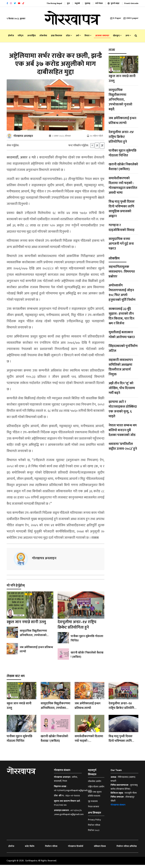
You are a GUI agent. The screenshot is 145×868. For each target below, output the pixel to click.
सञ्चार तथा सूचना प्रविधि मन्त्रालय (95, 797)
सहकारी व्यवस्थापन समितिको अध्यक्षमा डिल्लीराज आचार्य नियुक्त (121, 367)
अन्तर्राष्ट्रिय (32, 36)
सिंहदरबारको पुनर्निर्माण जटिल (123, 348)
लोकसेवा (43, 36)
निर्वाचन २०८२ (94, 833)
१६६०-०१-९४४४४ (73, 799)
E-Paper (116, 18)
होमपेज (11, 36)
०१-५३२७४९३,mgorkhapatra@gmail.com (73, 794)
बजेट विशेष (30, 849)
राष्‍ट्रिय (21, 36)
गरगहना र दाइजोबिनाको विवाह (122, 228)
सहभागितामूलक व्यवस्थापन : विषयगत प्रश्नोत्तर (122, 272)
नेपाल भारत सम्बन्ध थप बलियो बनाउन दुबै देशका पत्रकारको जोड (123, 430)
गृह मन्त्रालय (93, 804)
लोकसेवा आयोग (95, 784)
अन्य (128, 36)
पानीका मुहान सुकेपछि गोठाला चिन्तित (87, 642)
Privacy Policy (94, 823)
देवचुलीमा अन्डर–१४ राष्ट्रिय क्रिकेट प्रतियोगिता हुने (77, 628)
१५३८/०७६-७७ (60, 808)
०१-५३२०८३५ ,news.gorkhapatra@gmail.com (69, 815)
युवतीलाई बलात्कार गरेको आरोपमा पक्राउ (122, 335)
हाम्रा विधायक (57, 36)
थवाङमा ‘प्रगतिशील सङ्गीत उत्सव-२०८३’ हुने (123, 446)
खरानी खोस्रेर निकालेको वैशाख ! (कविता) (87, 658)
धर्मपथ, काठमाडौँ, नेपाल (66, 782)
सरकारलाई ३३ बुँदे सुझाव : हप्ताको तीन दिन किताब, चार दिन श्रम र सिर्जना (121, 316)
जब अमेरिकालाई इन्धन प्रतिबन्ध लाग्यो (36, 652)
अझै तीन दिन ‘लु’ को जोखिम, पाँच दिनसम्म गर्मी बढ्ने (122, 388)
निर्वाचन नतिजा (94, 828)
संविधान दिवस (100, 849)
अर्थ (78, 36)
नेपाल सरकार (94, 810)
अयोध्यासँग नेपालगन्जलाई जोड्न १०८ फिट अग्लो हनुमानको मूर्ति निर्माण (122, 293)
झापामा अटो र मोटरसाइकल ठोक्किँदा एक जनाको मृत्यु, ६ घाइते (123, 409)
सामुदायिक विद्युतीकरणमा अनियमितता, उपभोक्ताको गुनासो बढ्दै (33, 638)
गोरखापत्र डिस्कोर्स (76, 849)
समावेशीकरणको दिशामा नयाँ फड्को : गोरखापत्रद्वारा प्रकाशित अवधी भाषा (123, 185)
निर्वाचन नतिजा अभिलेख (127, 849)
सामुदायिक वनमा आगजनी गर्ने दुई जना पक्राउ (121, 244)
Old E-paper (131, 18)
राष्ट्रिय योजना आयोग (96, 790)
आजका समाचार (102, 36)
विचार (88, 36)
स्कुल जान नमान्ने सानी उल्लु (26, 625)
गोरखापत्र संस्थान (118, 808)
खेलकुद (117, 36)
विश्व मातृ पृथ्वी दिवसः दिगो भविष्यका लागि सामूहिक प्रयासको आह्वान (122, 209)
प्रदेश (69, 36)
